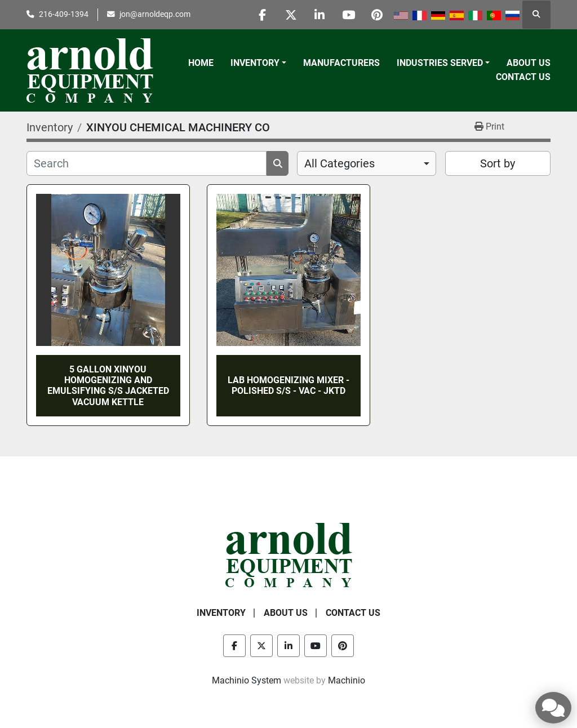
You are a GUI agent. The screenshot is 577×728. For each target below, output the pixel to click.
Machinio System (247, 680)
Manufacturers (341, 63)
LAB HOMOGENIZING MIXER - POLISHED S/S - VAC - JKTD (288, 385)
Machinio (347, 680)
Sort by (498, 163)
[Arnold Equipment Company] (289, 554)
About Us (529, 63)
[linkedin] (319, 15)
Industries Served (440, 63)
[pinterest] (377, 15)
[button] (258, 63)
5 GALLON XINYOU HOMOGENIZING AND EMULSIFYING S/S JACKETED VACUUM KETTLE (108, 386)
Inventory (255, 63)
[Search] (147, 163)
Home (201, 63)
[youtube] (348, 15)
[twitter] (291, 15)
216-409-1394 (64, 14)
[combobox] (367, 163)
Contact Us (523, 77)
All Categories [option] (339, 163)
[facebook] (262, 15)
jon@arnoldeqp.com (155, 14)
